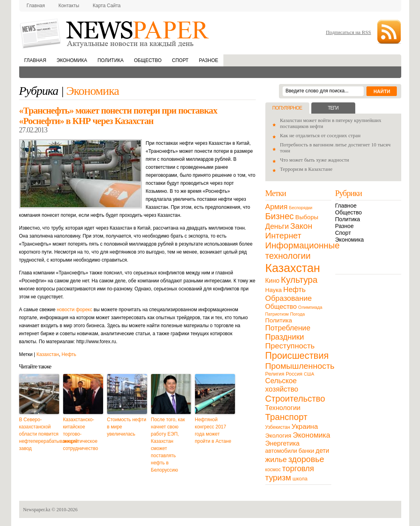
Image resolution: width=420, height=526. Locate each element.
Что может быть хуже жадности (315, 160)
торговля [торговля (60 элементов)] (298, 468)
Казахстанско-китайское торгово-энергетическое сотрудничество (81, 434)
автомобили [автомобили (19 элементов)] (281, 451)
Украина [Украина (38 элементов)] (305, 426)
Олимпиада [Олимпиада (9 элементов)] (310, 307)
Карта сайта (107, 6)
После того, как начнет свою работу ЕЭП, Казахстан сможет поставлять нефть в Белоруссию (168, 445)
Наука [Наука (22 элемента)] (274, 290)
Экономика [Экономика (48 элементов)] (312, 435)
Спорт (180, 60)
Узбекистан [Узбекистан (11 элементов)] (278, 427)
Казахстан (48, 354)
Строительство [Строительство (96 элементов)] (295, 399)
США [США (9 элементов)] (309, 374)
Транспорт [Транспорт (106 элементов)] (287, 417)
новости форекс (75, 310)
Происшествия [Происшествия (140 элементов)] (297, 356)
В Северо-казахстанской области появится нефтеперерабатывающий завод (39, 434)
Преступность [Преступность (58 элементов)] (290, 346)
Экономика (72, 60)
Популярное (287, 108)
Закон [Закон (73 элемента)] (301, 226)
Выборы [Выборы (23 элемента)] (307, 217)
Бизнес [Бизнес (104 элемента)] (280, 216)
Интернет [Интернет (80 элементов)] (283, 235)
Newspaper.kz (37, 510)
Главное (346, 206)
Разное (209, 60)
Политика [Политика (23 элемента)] (279, 320)
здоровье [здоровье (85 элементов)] (306, 459)
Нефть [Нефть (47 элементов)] (295, 289)
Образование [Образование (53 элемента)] (289, 298)
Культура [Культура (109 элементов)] (299, 280)
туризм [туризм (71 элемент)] (278, 478)
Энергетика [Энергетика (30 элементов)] (283, 443)
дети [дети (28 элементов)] (322, 451)
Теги (333, 108)
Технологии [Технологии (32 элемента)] (283, 408)
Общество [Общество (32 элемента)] (281, 307)
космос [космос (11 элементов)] (273, 470)
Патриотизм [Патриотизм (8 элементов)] (277, 314)
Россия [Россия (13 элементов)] (294, 374)
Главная (36, 6)
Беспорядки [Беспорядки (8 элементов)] (301, 208)
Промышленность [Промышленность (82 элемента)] (300, 366)
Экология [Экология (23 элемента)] (278, 435)
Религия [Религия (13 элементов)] (275, 374)
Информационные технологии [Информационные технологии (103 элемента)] (303, 251)
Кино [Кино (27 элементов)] (273, 281)
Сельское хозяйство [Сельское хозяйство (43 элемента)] (282, 385)
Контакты (69, 6)
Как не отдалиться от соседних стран (320, 136)
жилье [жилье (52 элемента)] (276, 459)
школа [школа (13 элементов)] (300, 479)
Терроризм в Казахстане (306, 169)
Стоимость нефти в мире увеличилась (127, 427)
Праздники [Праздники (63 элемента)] (285, 337)
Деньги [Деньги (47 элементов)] (277, 226)
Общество (148, 60)
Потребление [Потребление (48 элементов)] (288, 328)
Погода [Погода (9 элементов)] (298, 314)
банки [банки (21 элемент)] (306, 451)
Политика (110, 60)
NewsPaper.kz (115, 33)
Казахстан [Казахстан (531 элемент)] (293, 268)
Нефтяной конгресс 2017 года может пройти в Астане (213, 430)
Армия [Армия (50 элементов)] (277, 207)
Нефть (69, 354)
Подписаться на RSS (348, 32)
